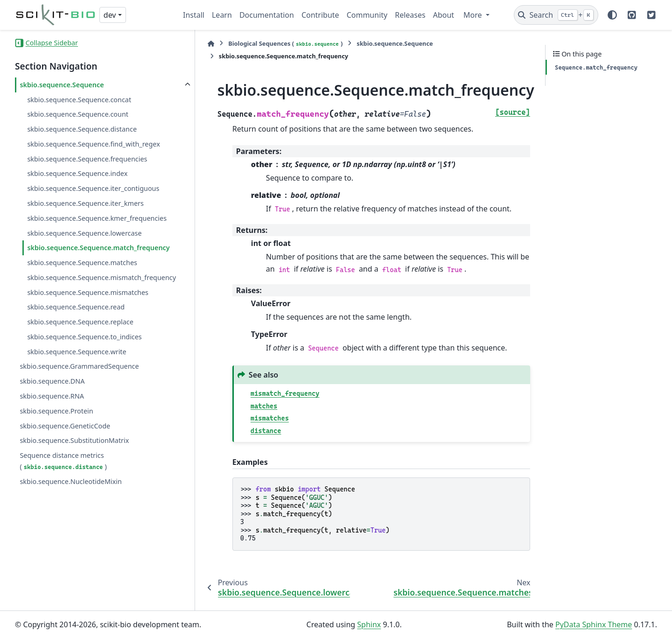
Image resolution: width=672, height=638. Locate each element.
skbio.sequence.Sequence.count (78, 114)
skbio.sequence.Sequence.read (76, 340)
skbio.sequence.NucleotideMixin (70, 515)
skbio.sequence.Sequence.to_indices (84, 370)
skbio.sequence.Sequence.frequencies (87, 159)
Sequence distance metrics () (63, 494)
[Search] (556, 15)
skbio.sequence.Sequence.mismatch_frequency (94, 305)
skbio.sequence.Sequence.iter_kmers (85, 203)
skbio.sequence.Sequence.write (77, 385)
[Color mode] (612, 15)
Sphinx (369, 624)
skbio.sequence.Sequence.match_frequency (95, 264)
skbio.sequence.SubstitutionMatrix (74, 474)
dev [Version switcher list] (110, 15)
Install (194, 15)
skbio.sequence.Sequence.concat (79, 100)
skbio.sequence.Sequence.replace (80, 355)
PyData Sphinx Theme (594, 624)
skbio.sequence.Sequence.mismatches (88, 326)
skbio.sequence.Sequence (62, 85)
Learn (222, 15)
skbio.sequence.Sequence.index (77, 173)
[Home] (188, 44)
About (444, 15)
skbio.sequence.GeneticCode (65, 459)
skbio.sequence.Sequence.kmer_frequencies (95, 224)
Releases (410, 15)
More (474, 15)
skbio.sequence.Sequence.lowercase (84, 244)
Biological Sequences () (262, 44)
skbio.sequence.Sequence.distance (82, 129)
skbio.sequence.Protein (56, 444)
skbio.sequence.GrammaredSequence (79, 400)
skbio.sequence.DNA (52, 415)
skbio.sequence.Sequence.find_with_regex (93, 144)
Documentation (267, 15)
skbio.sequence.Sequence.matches (82, 285)
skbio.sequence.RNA (52, 429)
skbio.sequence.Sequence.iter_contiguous (93, 188)
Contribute (320, 15)
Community (367, 15)
